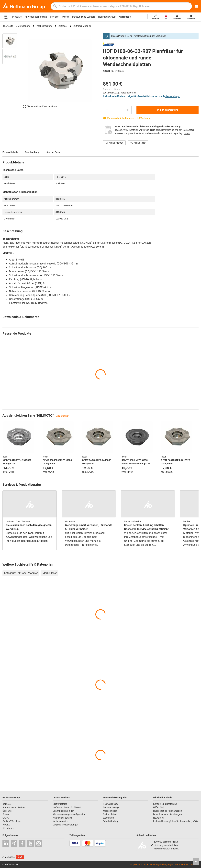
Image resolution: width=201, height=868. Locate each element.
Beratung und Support (84, 17)
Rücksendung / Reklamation (168, 811)
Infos (187, 133)
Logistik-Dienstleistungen (66, 825)
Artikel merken (114, 143)
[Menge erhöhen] (127, 110)
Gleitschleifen (110, 814)
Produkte (17, 17)
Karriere (6, 804)
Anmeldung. (173, 96)
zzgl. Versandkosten (126, 93)
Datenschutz (182, 865)
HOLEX (6, 825)
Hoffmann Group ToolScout (67, 807)
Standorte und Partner (14, 807)
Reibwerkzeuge (111, 804)
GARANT (7, 818)
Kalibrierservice (60, 821)
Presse (6, 814)
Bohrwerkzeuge (111, 807)
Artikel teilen (138, 143)
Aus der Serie (53, 152)
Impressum (136, 865)
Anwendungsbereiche (36, 17)
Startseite (8, 26)
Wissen (65, 17)
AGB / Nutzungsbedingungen (158, 865)
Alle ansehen (62, 416)
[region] (12, 72)
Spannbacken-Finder (63, 811)
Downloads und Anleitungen (167, 814)
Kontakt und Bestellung (165, 804)
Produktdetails (10, 152)
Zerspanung (24, 26)
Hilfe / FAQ (159, 807)
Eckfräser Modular (82, 26)
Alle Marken (8, 828)
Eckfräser (62, 26)
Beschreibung (32, 152)
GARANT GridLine (11, 821)
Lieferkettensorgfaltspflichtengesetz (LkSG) (175, 821)
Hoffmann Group (107, 17)
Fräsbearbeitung (44, 26)
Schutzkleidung (111, 821)
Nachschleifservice (62, 818)
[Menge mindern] (107, 110)
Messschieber (110, 811)
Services (54, 17)
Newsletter (159, 818)
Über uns (7, 811)
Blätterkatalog (60, 804)
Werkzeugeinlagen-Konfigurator (69, 814)
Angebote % (125, 17)
